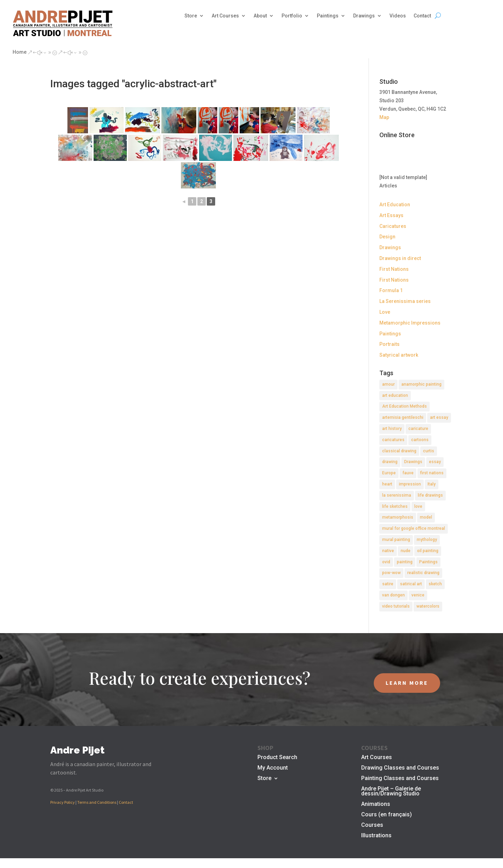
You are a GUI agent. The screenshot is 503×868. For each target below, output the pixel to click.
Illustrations (376, 836)
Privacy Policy (63, 802)
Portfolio (292, 16)
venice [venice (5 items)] (418, 595)
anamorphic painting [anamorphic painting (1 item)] (421, 384)
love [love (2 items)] (418, 506)
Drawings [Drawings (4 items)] (413, 462)
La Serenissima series (405, 301)
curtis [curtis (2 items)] (429, 451)
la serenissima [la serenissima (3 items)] (397, 495)
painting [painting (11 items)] (405, 562)
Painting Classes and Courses (400, 779)
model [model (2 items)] (426, 517)
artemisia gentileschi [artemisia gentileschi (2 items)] (403, 417)
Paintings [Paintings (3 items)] (428, 562)
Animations (376, 804)
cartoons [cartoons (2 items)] (420, 440)
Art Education (395, 205)
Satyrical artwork (399, 355)
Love (385, 312)
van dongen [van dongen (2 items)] (393, 595)
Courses (372, 825)
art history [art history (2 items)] (392, 429)
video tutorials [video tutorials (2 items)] (396, 606)
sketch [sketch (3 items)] (435, 584)
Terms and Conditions (97, 802)
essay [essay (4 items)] (435, 462)
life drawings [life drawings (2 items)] (430, 495)
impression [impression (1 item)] (410, 484)
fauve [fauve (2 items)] (408, 473)
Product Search (277, 758)
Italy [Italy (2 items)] (432, 484)
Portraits (389, 344)
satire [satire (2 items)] (388, 584)
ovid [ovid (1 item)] (386, 562)
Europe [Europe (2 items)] (389, 473)
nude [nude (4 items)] (406, 551)
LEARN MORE (407, 683)
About (260, 16)
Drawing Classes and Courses (400, 768)
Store (191, 16)
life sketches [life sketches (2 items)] (395, 506)
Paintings (328, 16)
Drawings (364, 16)
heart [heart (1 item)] (387, 484)
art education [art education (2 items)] (395, 395)
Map (384, 117)
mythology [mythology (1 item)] (427, 540)
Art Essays (391, 215)
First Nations (394, 269)
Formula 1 (391, 290)
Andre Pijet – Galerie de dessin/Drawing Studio (391, 792)
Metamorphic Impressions (410, 323)
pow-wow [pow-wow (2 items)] (391, 573)
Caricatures (393, 226)
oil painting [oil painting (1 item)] (428, 551)
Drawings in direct (400, 258)
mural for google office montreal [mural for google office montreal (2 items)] (414, 528)
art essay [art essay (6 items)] (439, 417)
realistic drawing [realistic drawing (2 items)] (423, 573)
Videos (398, 16)
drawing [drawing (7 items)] (390, 462)
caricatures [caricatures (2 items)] (393, 440)
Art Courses (225, 16)
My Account (273, 768)
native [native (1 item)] (388, 551)
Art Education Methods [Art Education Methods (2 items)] (404, 406)
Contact (422, 16)
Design (387, 237)
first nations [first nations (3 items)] (432, 473)
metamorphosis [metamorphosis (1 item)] (398, 517)
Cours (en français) (387, 815)
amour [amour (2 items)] (388, 384)
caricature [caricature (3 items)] (418, 429)
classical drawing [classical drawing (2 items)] (399, 451)
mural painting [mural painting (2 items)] (396, 540)
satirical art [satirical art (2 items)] (411, 584)
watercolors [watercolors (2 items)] (428, 606)
